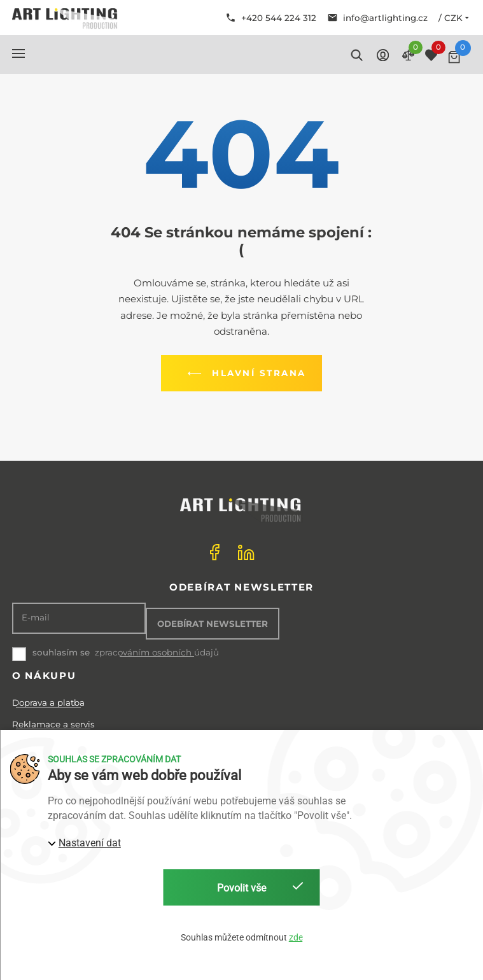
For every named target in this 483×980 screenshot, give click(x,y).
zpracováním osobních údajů (157, 653)
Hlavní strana (244, 374)
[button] (18, 53)
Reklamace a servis (53, 724)
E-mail (36, 618)
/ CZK (455, 18)
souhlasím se (61, 652)
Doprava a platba (48, 703)
